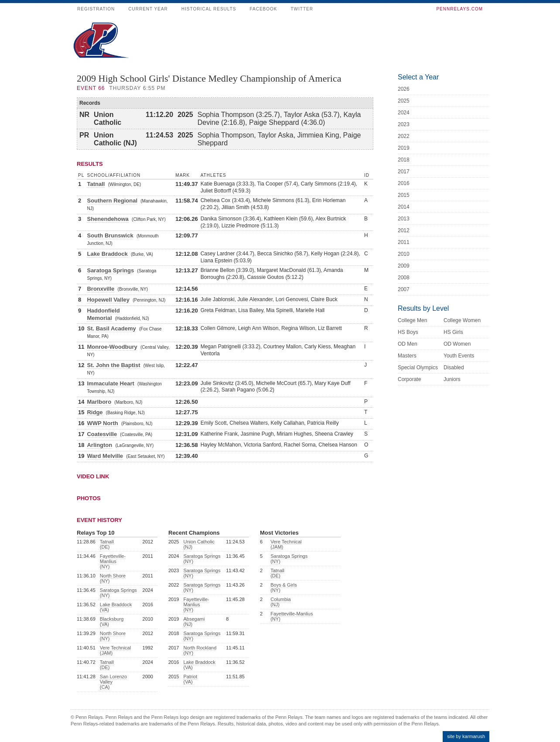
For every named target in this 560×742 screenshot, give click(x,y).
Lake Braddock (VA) (116, 607)
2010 (404, 254)
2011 (404, 242)
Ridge (95, 412)
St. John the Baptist (113, 365)
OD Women (457, 344)
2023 (404, 124)
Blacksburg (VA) (112, 622)
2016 (404, 183)
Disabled (454, 368)
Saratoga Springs (110, 270)
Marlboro (99, 402)
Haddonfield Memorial (103, 314)
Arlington (99, 445)
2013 (404, 219)
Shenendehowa (108, 219)
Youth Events (459, 356)
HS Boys (408, 332)
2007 (404, 289)
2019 (404, 148)
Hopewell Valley (108, 300)
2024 (404, 113)
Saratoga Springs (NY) (118, 593)
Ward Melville (105, 456)
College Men (412, 320)
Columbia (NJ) (280, 602)
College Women (462, 320)
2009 (404, 266)
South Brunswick (110, 235)
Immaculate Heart (110, 383)
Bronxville (101, 289)
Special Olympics (418, 368)
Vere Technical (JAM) (115, 650)
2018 (404, 160)
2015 (404, 195)
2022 (404, 136)
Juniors (452, 379)
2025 (404, 101)
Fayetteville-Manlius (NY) (113, 561)
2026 (404, 89)
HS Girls (453, 332)
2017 (404, 172)
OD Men (408, 344)
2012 (404, 230)
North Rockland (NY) (200, 650)
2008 (404, 278)
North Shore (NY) (113, 578)
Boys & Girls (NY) (284, 587)
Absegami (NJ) (194, 622)
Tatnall (96, 184)
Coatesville (102, 434)
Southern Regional (112, 201)
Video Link (93, 476)
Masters (407, 356)
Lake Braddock (107, 254)
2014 (404, 207)
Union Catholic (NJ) (199, 544)
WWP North (102, 423)
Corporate (409, 379)
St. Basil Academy (111, 328)
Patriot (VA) (190, 679)
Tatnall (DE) (107, 544)
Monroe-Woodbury (112, 347)
